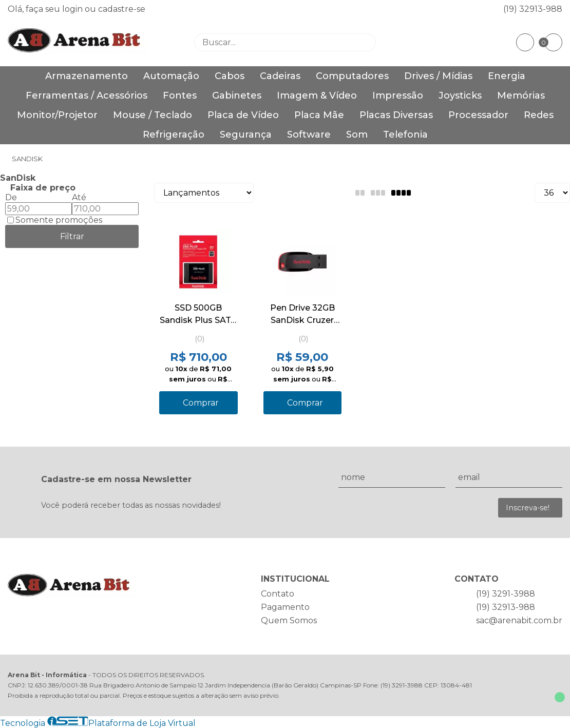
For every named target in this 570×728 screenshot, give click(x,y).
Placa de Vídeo (243, 115)
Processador (478, 115)
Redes (539, 115)
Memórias (521, 95)
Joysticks (460, 95)
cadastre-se (122, 9)
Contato (278, 594)
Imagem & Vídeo (317, 95)
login (73, 9)
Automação (171, 76)
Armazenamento (87, 76)
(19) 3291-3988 (506, 594)
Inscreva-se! (528, 508)
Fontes (180, 95)
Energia (507, 76)
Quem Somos (289, 620)
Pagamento (285, 607)
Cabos (230, 76)
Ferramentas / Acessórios (87, 95)
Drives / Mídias (438, 76)
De (11, 197)
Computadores (352, 76)
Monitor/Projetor (57, 115)
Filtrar (72, 236)
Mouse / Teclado (153, 115)
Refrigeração (174, 135)
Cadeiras (280, 76)
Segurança (246, 135)
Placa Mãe (319, 115)
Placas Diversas (396, 115)
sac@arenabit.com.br (519, 620)
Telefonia (405, 135)
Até (79, 197)
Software (309, 135)
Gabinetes (237, 95)
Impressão (398, 95)
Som (357, 135)
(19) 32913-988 (533, 9)
